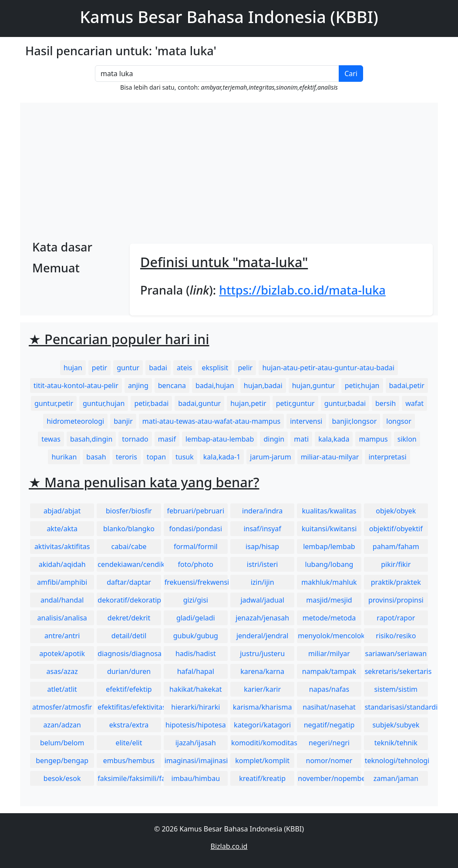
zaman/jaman (396, 778)
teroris (126, 457)
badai (158, 368)
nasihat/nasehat (329, 707)
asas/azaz (62, 671)
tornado (135, 439)
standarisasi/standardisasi (396, 707)
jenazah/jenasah (262, 618)
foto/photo (196, 564)
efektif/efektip (129, 689)
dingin (274, 439)
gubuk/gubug (196, 636)
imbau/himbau (196, 778)
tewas (51, 439)
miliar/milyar (329, 654)
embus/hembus (129, 761)
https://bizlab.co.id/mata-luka (302, 290)
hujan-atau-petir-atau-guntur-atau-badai (328, 368)
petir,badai (151, 403)
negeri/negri (329, 743)
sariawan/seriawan (396, 654)
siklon (407, 439)
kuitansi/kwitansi (329, 529)
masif (167, 439)
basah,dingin (91, 439)
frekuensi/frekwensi (196, 582)
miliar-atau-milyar (330, 457)
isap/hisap (262, 546)
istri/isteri (263, 564)
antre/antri (62, 636)
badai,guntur (199, 403)
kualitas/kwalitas (329, 511)
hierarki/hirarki (195, 707)
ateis (185, 368)
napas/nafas (329, 689)
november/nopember (329, 778)
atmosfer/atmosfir (62, 707)
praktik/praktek (396, 582)
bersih (386, 403)
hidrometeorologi (75, 421)
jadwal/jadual (262, 600)
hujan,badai (263, 385)
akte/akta (62, 529)
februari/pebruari (196, 511)
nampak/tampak (329, 671)
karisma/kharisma (263, 707)
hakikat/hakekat (196, 689)
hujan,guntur (314, 385)
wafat (414, 403)
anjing (138, 385)
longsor (399, 421)
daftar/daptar (129, 582)
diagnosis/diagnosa (129, 654)
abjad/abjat (62, 511)
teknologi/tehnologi (396, 761)
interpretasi (387, 457)
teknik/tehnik (396, 743)
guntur (128, 368)
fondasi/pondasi (195, 529)
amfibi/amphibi (62, 582)
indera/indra (262, 511)
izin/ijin (263, 582)
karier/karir (262, 689)
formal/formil (196, 546)
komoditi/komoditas (263, 743)
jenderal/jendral (263, 636)
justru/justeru (262, 654)
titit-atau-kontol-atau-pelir (76, 385)
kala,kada (334, 439)
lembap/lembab (329, 546)
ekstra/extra (129, 725)
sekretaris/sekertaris (396, 671)
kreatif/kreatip (262, 778)
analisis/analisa (62, 618)
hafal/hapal (196, 671)
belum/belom (62, 743)
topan (156, 457)
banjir (123, 421)
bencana (172, 385)
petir (99, 368)
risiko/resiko (396, 636)
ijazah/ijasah (196, 743)
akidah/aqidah (62, 564)
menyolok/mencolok (329, 636)
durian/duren (129, 671)
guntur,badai (345, 403)
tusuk (185, 457)
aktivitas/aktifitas (62, 546)
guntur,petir (54, 403)
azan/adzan (62, 725)
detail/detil (129, 636)
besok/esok (62, 778)
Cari (351, 74)
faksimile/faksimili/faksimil (129, 778)
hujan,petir (248, 403)
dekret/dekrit (129, 618)
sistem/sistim (396, 689)
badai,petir (407, 385)
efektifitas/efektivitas (129, 707)
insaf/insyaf (262, 529)
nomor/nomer (329, 761)
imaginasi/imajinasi (196, 761)
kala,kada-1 (222, 457)
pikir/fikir (396, 564)
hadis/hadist (196, 654)
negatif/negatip (329, 725)
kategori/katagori (262, 725)
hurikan (64, 457)
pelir (246, 368)
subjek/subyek (396, 725)
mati (301, 439)
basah (96, 457)
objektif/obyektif (396, 529)
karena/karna (262, 671)
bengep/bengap (62, 761)
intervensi (306, 421)
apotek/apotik (62, 654)
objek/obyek (396, 511)
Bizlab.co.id (229, 846)
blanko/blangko (129, 529)
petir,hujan (362, 385)
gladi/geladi (196, 618)
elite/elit (129, 743)
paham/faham (396, 546)
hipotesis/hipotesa (196, 725)
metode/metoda (329, 618)
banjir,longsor (355, 421)
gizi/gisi (196, 600)
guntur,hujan (104, 403)
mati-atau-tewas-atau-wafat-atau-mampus (211, 421)
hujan (73, 368)
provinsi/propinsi (396, 600)
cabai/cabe (129, 546)
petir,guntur (295, 403)
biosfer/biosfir (129, 511)
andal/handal (62, 600)
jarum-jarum (270, 457)
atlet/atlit (62, 689)
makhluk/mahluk (329, 582)
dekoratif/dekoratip (129, 600)
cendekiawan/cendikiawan (129, 564)
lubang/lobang (329, 564)
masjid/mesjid (329, 600)
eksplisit (215, 368)
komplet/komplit (262, 761)
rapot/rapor (396, 618)
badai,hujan (215, 385)
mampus (373, 439)
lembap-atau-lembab (220, 439)
